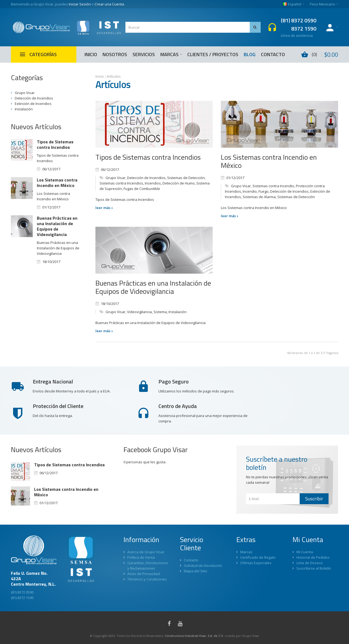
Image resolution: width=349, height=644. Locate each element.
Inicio (100, 76)
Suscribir (314, 499)
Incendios (153, 183)
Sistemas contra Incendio (273, 186)
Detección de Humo (179, 183)
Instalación (177, 312)
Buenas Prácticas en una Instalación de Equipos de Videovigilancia (153, 287)
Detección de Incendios (146, 178)
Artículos (114, 76)
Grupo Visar (115, 178)
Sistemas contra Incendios (121, 183)
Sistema (160, 312)
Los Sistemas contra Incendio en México (269, 161)
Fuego (264, 191)
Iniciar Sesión (80, 4)
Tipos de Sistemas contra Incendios (148, 157)
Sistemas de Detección (186, 178)
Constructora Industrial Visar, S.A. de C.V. (194, 636)
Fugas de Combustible (142, 189)
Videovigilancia (139, 312)
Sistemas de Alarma (259, 197)
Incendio (250, 191)
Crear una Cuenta (109, 4)
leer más (104, 208)
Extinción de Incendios (33, 104)
